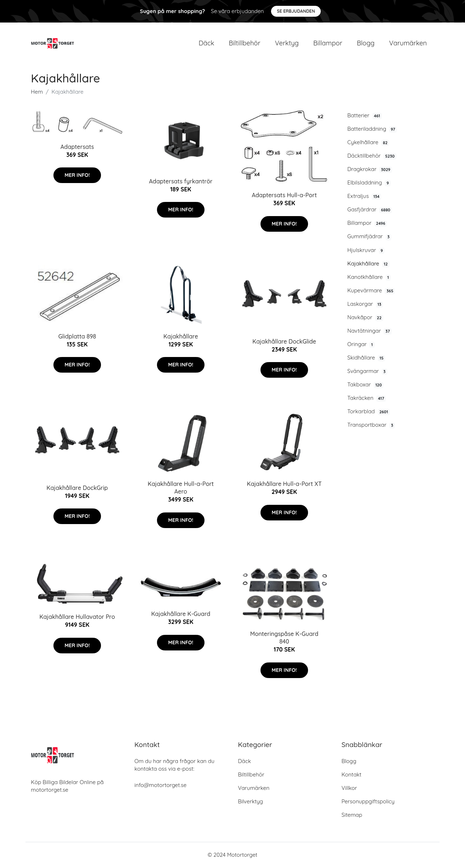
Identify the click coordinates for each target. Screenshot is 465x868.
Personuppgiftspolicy (368, 802)
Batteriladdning (372, 129)
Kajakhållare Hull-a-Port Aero (181, 488)
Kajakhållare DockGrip (77, 488)
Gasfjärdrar (370, 210)
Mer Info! (77, 175)
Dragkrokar (370, 170)
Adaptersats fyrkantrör (181, 182)
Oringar (361, 345)
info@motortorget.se (160, 786)
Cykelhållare (368, 143)
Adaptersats (77, 147)
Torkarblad (369, 412)
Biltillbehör (245, 43)
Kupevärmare (371, 291)
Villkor (349, 789)
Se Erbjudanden (296, 11)
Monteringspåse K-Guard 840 (284, 638)
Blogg (366, 43)
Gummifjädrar (369, 237)
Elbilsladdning (369, 183)
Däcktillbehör (372, 156)
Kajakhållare (368, 264)
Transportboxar (371, 426)
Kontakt (351, 775)
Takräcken (367, 399)
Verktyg (287, 43)
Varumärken (408, 43)
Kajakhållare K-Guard (181, 615)
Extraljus (364, 197)
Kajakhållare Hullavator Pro (77, 617)
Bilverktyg (250, 802)
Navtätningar (369, 331)
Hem (37, 92)
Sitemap (352, 816)
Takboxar (365, 385)
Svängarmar (367, 372)
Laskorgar (365, 304)
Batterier (365, 116)
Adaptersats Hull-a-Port (284, 196)
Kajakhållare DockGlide (284, 342)
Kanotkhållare (369, 277)
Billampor (328, 43)
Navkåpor (365, 318)
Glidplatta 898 (77, 337)
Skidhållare (366, 358)
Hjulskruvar (366, 251)
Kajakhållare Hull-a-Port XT (284, 484)
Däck (207, 43)
